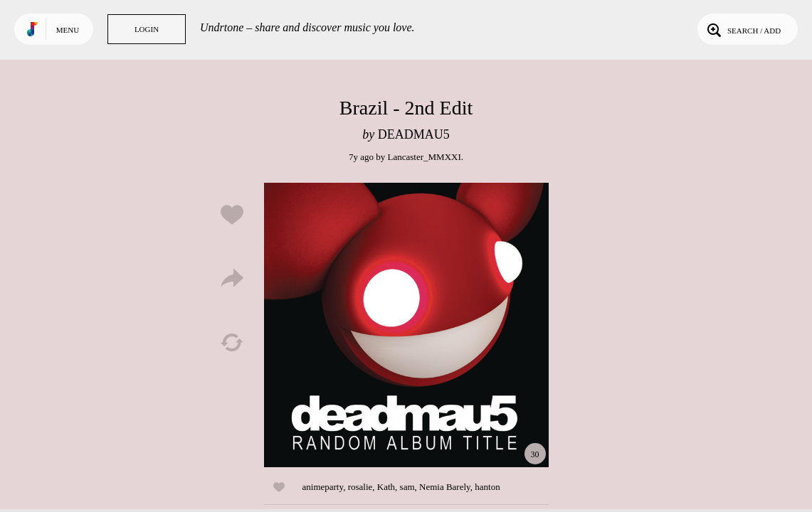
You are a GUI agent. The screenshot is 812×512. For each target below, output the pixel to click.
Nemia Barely (445, 487)
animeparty (323, 487)
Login (147, 29)
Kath (386, 487)
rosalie (360, 487)
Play (406, 325)
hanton (487, 487)
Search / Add (743, 29)
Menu (68, 30)
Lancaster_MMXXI (425, 157)
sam (407, 487)
